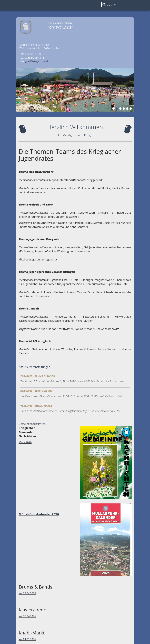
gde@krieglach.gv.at (37, 61)
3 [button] (121, 109)
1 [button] (114, 109)
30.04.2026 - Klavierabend (36, 391)
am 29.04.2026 (27, 593)
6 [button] (131, 109)
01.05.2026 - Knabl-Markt (36, 406)
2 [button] (117, 109)
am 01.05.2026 (27, 639)
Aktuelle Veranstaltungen (34, 367)
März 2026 (25, 442)
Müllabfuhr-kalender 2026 (39, 514)
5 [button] (128, 109)
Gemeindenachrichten (32, 424)
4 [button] (124, 109)
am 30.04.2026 (27, 616)
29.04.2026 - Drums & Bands (38, 376)
